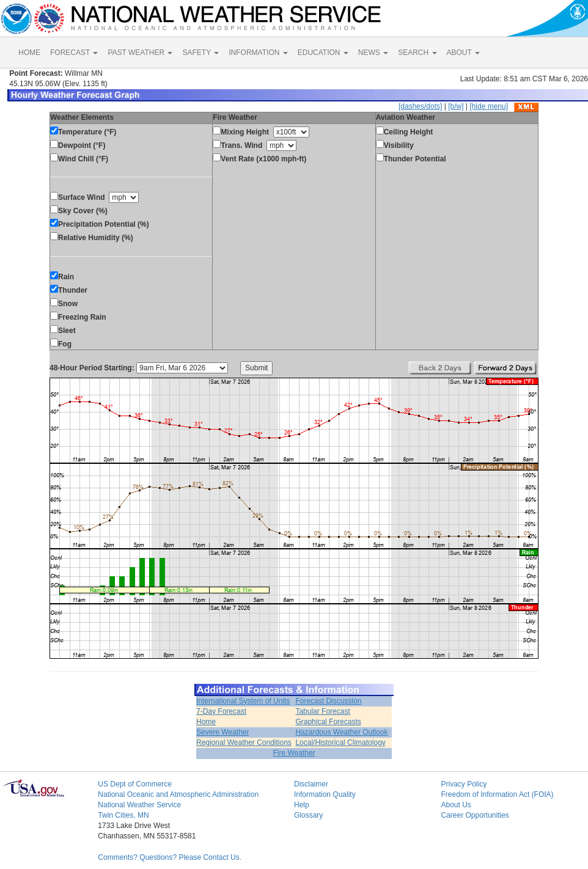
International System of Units (243, 701)
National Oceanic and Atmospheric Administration (178, 794)
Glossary (308, 815)
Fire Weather (294, 753)
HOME (29, 53)
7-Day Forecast (221, 711)
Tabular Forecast (322, 711)
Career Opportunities (475, 815)
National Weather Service (139, 805)
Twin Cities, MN (123, 815)
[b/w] (456, 106)
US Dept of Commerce (135, 784)
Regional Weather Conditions (244, 743)
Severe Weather (223, 732)
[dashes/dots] (420, 106)
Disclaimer (311, 784)
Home (206, 722)
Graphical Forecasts (328, 722)
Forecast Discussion (328, 701)
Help (302, 805)
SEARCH (417, 53)
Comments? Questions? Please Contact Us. (170, 857)
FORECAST (74, 53)
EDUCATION (323, 53)
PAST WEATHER (140, 53)
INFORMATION (258, 53)
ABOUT (463, 53)
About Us (456, 805)
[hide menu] (489, 106)
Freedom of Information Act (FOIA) (497, 794)
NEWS (373, 53)
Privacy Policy (464, 784)
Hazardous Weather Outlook (341, 732)
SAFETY (200, 53)
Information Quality (325, 794)
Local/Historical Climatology (340, 743)
